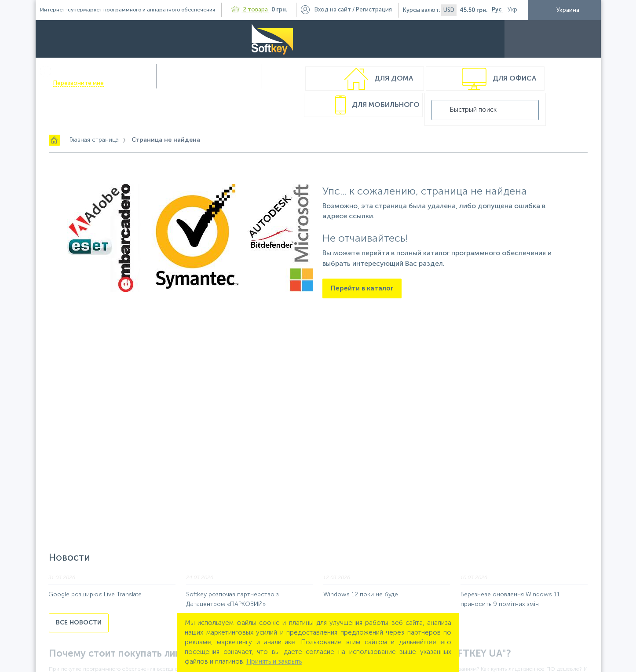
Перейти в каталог (362, 266)
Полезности (490, 39)
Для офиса (271, 83)
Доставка (411, 39)
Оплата (371, 39)
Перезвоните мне (158, 46)
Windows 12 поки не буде (361, 569)
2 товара (250, 10)
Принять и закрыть (274, 662)
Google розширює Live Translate (95, 569)
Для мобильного (384, 83)
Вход (333, 10)
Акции (448, 39)
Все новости (79, 596)
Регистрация (374, 10)
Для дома (150, 83)
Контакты (538, 39)
